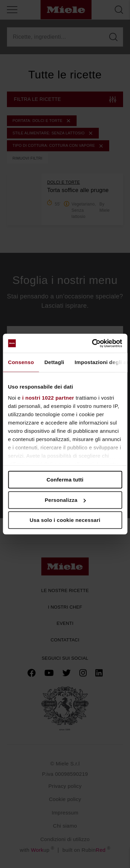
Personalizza (65, 500)
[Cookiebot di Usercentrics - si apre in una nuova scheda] (93, 343)
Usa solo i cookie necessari (65, 520)
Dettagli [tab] (54, 362)
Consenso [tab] (21, 362)
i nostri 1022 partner (48, 398)
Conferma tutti (65, 480)
